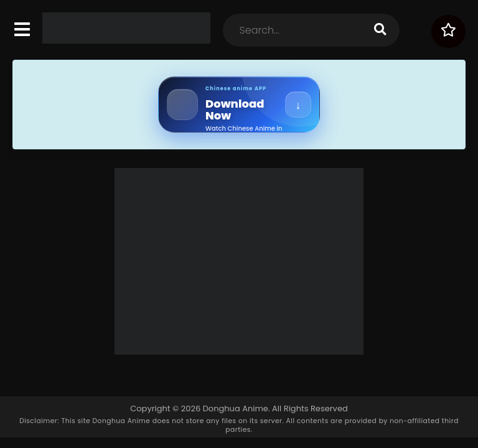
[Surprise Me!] (448, 31)
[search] (380, 30)
